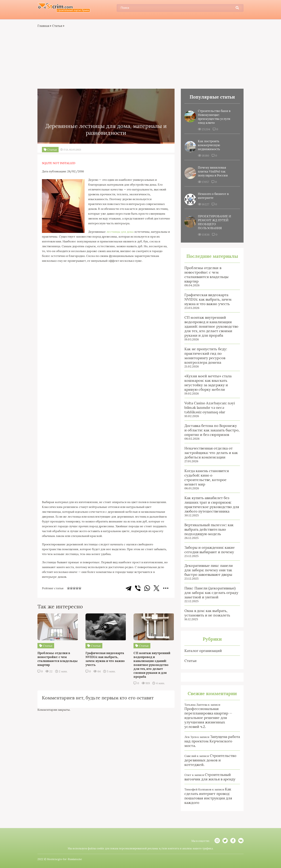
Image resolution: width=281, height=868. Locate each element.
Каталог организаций (202, 651)
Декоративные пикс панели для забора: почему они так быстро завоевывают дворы (208, 570)
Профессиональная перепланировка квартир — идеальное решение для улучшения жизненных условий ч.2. (207, 718)
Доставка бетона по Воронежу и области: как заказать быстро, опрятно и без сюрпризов (211, 430)
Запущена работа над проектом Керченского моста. (211, 741)
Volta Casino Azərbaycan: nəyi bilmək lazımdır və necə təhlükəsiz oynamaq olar (209, 408)
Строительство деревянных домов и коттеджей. (209, 760)
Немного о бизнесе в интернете (212, 196)
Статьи (58, 26)
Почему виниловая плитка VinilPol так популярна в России (212, 172)
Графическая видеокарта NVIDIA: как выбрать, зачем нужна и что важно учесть (207, 299)
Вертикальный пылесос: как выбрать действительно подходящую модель (208, 529)
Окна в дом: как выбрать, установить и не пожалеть (206, 613)
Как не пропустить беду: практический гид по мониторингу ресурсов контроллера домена (205, 356)
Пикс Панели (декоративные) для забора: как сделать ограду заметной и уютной (210, 593)
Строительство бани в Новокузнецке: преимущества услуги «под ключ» (213, 117)
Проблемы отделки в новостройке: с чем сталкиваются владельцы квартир (206, 275)
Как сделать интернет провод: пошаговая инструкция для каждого (207, 796)
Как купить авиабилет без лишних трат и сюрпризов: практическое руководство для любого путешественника (211, 505)
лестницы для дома (121, 232)
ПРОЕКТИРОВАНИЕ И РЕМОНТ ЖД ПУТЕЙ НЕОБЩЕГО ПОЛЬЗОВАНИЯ (214, 222)
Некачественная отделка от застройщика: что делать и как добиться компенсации (210, 453)
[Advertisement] (140, 58)
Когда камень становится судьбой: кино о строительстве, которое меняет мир (206, 478)
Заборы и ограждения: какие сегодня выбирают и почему (209, 550)
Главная (44, 26)
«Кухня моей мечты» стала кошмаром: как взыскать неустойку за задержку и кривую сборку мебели (207, 383)
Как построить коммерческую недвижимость (208, 145)
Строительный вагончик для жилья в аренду (209, 777)
